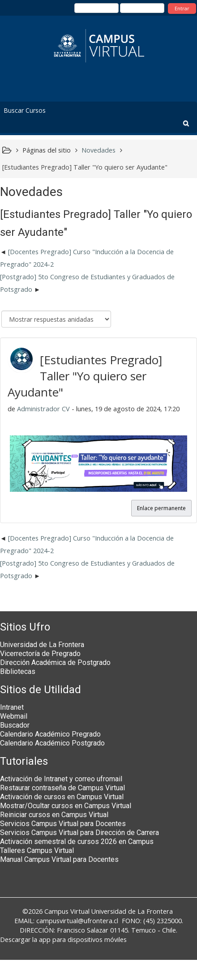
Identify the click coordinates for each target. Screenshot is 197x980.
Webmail (14, 716)
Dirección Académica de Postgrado (55, 663)
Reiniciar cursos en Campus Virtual (54, 815)
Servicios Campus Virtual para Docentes (63, 824)
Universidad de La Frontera (42, 645)
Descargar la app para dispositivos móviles (63, 940)
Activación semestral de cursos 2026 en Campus (77, 842)
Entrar (182, 8)
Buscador (15, 725)
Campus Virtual (67, 911)
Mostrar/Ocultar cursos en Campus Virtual (66, 806)
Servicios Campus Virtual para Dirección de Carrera (79, 833)
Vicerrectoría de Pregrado (40, 654)
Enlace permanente (161, 508)
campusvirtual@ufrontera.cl (77, 921)
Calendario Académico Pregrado (50, 734)
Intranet (12, 707)
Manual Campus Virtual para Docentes (59, 859)
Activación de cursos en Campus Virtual (62, 797)
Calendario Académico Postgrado (52, 743)
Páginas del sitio (47, 150)
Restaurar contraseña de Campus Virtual (62, 788)
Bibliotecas (18, 671)
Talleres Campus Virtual (37, 850)
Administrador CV (43, 409)
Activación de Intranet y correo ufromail (61, 779)
